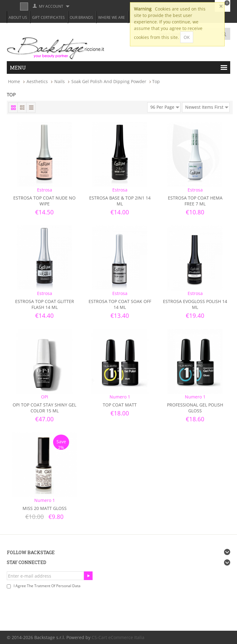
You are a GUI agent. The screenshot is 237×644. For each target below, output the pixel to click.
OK (187, 37)
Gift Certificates (48, 17)
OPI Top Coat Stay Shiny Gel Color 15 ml (44, 408)
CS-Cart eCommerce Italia (118, 637)
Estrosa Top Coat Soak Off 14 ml (120, 304)
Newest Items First (207, 106)
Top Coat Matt (120, 405)
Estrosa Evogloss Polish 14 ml (195, 304)
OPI (45, 397)
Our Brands (81, 17)
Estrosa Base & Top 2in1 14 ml (120, 201)
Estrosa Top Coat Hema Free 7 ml (195, 201)
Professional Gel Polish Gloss (195, 408)
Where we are (112, 17)
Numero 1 (120, 397)
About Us (18, 17)
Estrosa (45, 190)
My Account (51, 6)
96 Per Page (165, 106)
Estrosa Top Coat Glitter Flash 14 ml (45, 304)
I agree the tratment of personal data (47, 586)
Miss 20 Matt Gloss (45, 508)
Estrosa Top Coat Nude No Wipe (44, 201)
